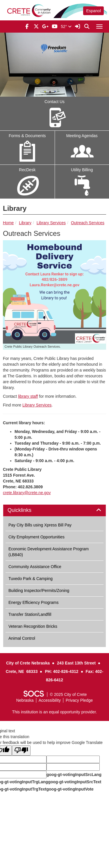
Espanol (93, 11)
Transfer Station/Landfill (30, 614)
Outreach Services (88, 223)
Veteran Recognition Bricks (33, 626)
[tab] (54, 510)
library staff (28, 396)
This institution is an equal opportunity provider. (55, 712)
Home (8, 223)
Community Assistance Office (35, 567)
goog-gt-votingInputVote (70, 789)
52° (66, 26)
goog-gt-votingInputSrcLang (74, 775)
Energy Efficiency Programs (33, 602)
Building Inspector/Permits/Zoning (39, 591)
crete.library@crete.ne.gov (27, 493)
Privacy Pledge (79, 700)
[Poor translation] (21, 751)
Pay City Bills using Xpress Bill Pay (40, 525)
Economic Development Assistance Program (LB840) (49, 552)
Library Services (51, 223)
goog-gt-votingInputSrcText (75, 782)
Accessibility (50, 700)
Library (25, 223)
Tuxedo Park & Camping (31, 579)
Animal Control (22, 638)
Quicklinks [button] (26, 510)
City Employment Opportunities (36, 537)
